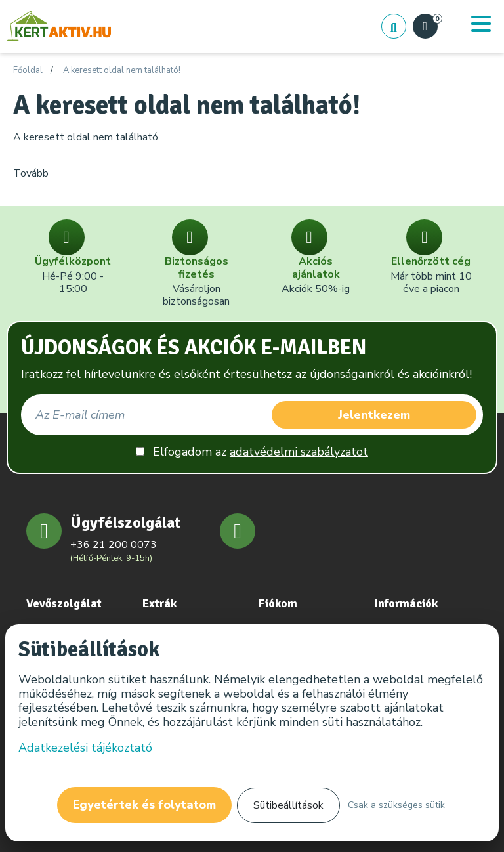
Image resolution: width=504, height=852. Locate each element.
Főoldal (28, 71)
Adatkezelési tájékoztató (85, 748)
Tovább (31, 173)
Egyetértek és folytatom (144, 805)
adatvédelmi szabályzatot (299, 452)
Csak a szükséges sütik (396, 805)
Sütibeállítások (288, 805)
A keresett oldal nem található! (122, 71)
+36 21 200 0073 (114, 545)
